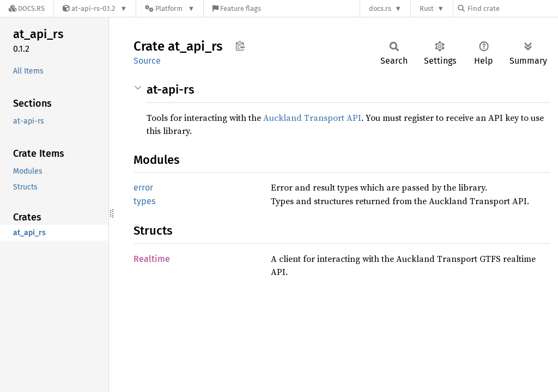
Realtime (152, 259)
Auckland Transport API (312, 118)
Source (147, 61)
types (144, 201)
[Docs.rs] (27, 8)
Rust (427, 8)
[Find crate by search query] (512, 8)
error (143, 188)
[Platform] (170, 8)
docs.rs (380, 8)
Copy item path (240, 46)
